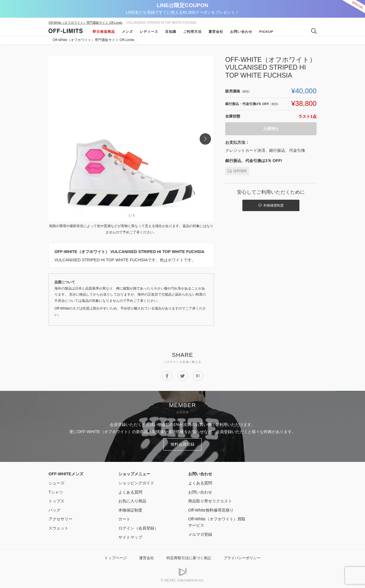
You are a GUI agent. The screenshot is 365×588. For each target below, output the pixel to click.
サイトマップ (130, 537)
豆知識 (171, 32)
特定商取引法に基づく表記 (189, 558)
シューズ (56, 483)
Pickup (266, 32)
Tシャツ (56, 492)
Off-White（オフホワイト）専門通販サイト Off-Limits (85, 23)
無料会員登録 (182, 444)
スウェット (58, 528)
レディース (149, 32)
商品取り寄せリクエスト (210, 501)
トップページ (115, 558)
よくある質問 (130, 492)
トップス (56, 501)
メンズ (127, 32)
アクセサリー (60, 519)
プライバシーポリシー (242, 558)
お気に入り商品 (132, 501)
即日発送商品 (104, 32)
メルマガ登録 (200, 534)
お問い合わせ (241, 32)
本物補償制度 (271, 205)
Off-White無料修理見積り (211, 510)
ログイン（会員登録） (138, 528)
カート (124, 519)
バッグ (54, 510)
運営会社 (216, 32)
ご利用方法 (192, 32)
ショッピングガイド (136, 483)
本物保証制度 (130, 510)
